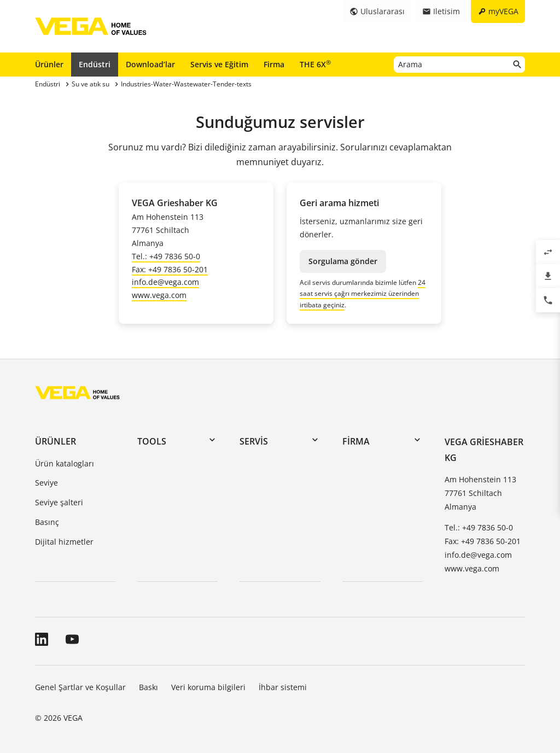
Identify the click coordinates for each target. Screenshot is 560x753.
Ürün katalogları (65, 463)
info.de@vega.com (165, 282)
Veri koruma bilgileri (208, 687)
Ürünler (49, 64)
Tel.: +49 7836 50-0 (166, 256)
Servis (254, 441)
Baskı (148, 687)
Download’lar (150, 64)
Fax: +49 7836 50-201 (170, 269)
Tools (152, 441)
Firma (274, 64)
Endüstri (95, 64)
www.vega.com (159, 295)
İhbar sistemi (283, 687)
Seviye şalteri (59, 502)
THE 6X (315, 64)
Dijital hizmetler (64, 542)
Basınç (47, 522)
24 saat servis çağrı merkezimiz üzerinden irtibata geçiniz (363, 294)
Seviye (46, 483)
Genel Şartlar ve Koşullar (80, 687)
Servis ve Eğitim (219, 64)
